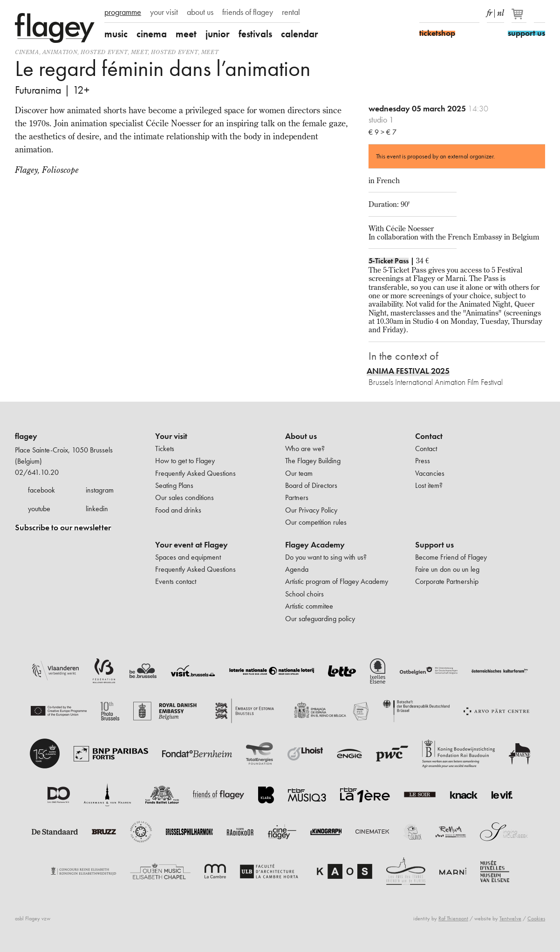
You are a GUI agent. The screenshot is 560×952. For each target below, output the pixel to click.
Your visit (171, 436)
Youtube (458, 13)
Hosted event (104, 52)
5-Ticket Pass (389, 261)
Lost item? (429, 485)
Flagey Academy (315, 545)
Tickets (165, 449)
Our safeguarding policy (320, 619)
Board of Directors (311, 485)
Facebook (425, 13)
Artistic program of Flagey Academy (337, 581)
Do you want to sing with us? (326, 557)
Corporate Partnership (447, 581)
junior (218, 34)
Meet (139, 52)
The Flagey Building (313, 461)
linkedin (97, 509)
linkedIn (474, 13)
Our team (299, 473)
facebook (41, 490)
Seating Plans (174, 485)
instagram (100, 490)
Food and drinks (178, 510)
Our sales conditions (184, 497)
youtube (39, 509)
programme (123, 12)
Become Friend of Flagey (451, 557)
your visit (164, 12)
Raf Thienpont (453, 918)
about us (200, 12)
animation (60, 52)
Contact (429, 436)
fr (489, 11)
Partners (297, 497)
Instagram (441, 13)
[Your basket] (520, 18)
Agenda (297, 569)
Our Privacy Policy (311, 510)
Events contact (176, 581)
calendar (300, 34)
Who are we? (305, 449)
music (116, 34)
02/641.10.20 (37, 472)
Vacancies (430, 473)
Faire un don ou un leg (447, 569)
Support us (434, 545)
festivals (255, 34)
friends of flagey (248, 12)
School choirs (304, 594)
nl (501, 11)
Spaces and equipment (188, 557)
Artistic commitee (309, 606)
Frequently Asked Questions (195, 473)
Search (540, 13)
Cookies (536, 918)
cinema (152, 34)
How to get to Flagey (185, 461)
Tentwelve (510, 918)
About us (301, 436)
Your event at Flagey (191, 545)
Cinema (27, 52)
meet (186, 34)
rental (291, 12)
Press (423, 461)
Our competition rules (316, 522)
